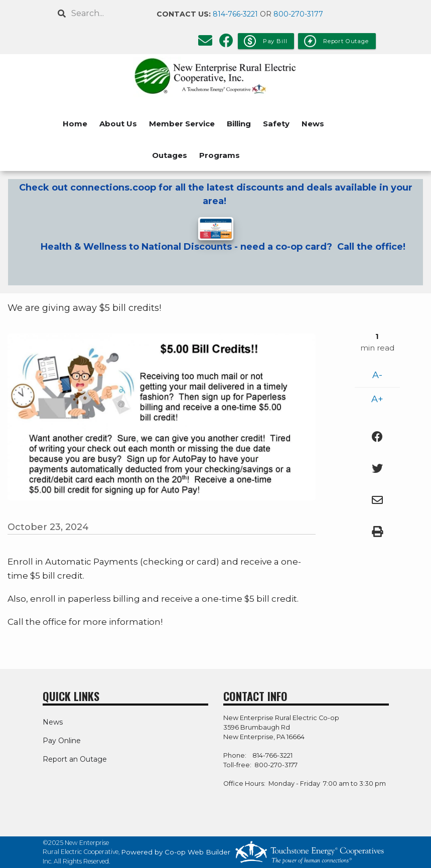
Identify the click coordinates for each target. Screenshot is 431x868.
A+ (377, 399)
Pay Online (62, 741)
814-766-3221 (235, 14)
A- (377, 375)
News (313, 124)
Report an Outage (75, 759)
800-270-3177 (298, 14)
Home (75, 124)
